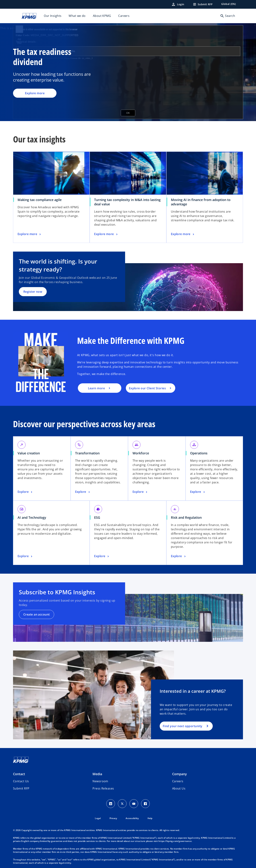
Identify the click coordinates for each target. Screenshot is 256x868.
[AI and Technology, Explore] (25, 556)
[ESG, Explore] (102, 556)
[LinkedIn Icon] (111, 804)
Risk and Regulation (186, 517)
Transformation (87, 453)
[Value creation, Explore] (25, 492)
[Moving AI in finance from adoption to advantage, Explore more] (183, 234)
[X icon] (122, 804)
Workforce (141, 453)
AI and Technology (32, 517)
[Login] (178, 4)
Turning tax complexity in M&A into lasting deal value (127, 202)
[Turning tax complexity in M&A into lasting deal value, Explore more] (106, 234)
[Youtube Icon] (134, 804)
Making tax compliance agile (40, 200)
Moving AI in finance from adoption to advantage (201, 202)
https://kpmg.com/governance (175, 841)
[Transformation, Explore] (83, 492)
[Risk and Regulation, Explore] (179, 556)
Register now (33, 292)
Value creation (29, 453)
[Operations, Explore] (198, 492)
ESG (97, 517)
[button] (21, 788)
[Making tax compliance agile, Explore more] (30, 234)
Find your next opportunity (182, 726)
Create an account (36, 614)
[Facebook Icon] (145, 804)
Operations (199, 453)
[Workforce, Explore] (140, 492)
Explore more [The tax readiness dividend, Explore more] (35, 93)
